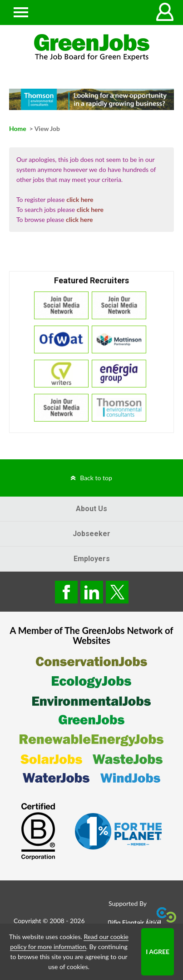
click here (80, 199)
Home (18, 128)
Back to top (96, 478)
